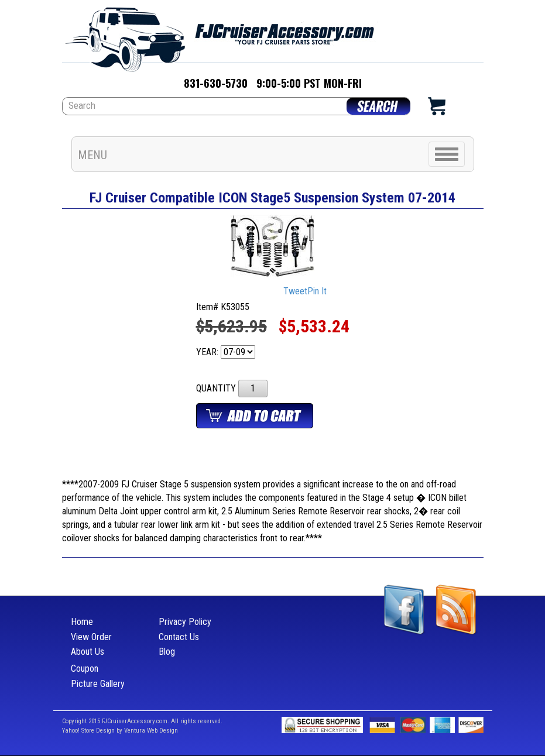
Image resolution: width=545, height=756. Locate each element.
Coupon (85, 669)
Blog (167, 652)
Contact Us (179, 637)
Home (82, 622)
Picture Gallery (98, 684)
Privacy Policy (185, 622)
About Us (88, 652)
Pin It (317, 291)
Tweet (295, 291)
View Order (91, 637)
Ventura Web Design (151, 731)
